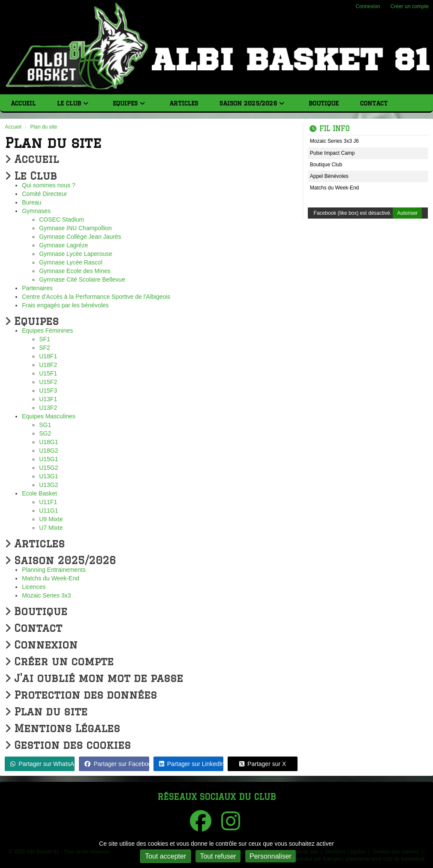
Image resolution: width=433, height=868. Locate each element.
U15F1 (48, 373)
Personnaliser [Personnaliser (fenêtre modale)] (271, 856)
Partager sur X (263, 764)
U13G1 (48, 476)
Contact (374, 103)
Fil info (329, 129)
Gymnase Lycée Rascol (71, 262)
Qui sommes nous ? (49, 185)
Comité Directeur (44, 194)
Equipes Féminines (47, 330)
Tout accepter (165, 856)
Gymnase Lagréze (63, 245)
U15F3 (48, 390)
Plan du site (46, 711)
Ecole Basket (39, 493)
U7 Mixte (51, 528)
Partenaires (37, 288)
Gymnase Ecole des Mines (75, 271)
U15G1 (48, 459)
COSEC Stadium (62, 219)
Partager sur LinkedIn (191, 764)
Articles (184, 103)
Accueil (23, 103)
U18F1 (48, 356)
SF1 (45, 339)
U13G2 (48, 485)
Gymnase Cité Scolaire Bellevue (82, 279)
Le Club (73, 103)
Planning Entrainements (54, 570)
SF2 (45, 348)
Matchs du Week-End (51, 578)
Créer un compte (410, 6)
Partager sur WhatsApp (42, 764)
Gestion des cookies (68, 745)
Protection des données (81, 695)
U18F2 (48, 365)
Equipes (129, 103)
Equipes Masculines (49, 416)
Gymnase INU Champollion (75, 228)
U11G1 (48, 511)
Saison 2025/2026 (252, 103)
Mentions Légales (62, 728)
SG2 (45, 433)
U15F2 (48, 382)
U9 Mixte (51, 519)
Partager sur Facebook (117, 764)
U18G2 (48, 451)
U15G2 (48, 468)
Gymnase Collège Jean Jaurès (80, 237)
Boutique (324, 103)
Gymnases (36, 211)
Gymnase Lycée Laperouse (76, 254)
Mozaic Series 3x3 (46, 595)
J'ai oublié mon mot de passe (94, 678)
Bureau (32, 202)
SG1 (45, 425)
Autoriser (407, 213)
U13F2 (48, 408)
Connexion (368, 6)
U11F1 (48, 502)
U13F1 (48, 399)
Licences (34, 587)
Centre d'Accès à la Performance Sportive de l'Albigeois (96, 297)
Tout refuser (218, 856)
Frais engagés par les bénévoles (65, 305)
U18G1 (48, 442)
